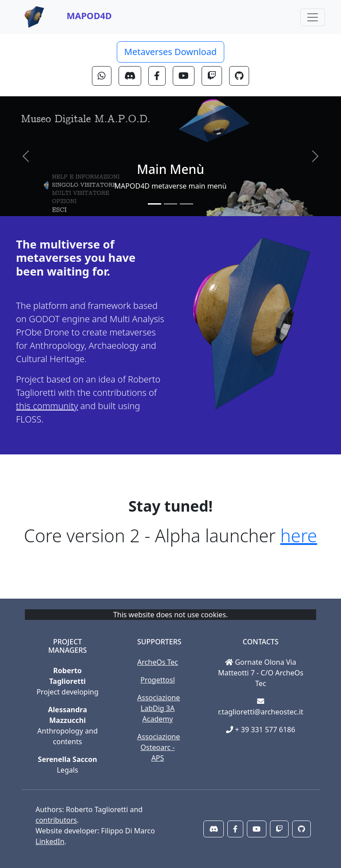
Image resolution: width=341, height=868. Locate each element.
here (299, 535)
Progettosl (158, 680)
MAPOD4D (89, 16)
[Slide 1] (155, 204)
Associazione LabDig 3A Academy (159, 708)
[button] (102, 76)
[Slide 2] (170, 204)
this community (47, 406)
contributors (56, 820)
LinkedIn (50, 841)
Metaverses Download (170, 52)
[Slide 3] (186, 204)
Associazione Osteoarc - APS (159, 747)
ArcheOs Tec (158, 662)
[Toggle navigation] (313, 17)
